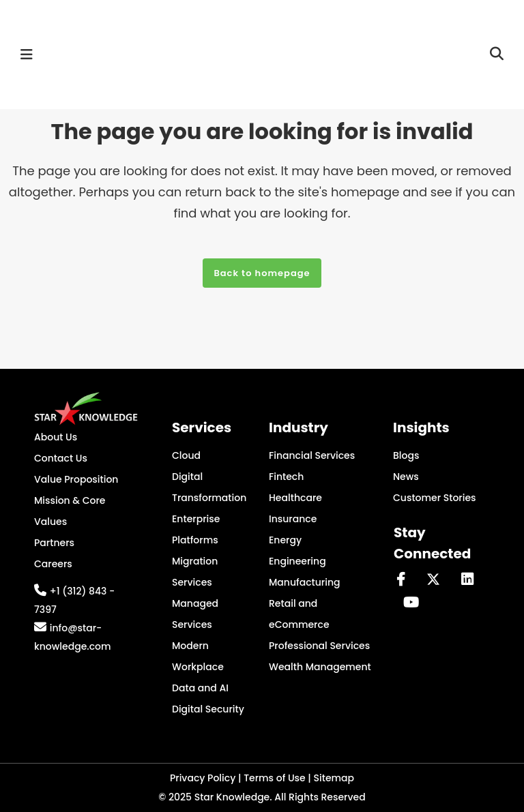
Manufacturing (305, 582)
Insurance (293, 519)
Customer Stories (435, 498)
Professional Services (319, 646)
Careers (53, 564)
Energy (285, 540)
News (406, 477)
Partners (54, 543)
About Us (56, 437)
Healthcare (295, 498)
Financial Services (312, 455)
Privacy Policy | (207, 778)
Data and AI (200, 688)
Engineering (297, 561)
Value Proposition (76, 479)
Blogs (406, 455)
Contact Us (61, 458)
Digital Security (208, 709)
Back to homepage (262, 273)
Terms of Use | (278, 778)
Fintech (286, 477)
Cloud (186, 455)
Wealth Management (320, 667)
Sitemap (334, 778)
